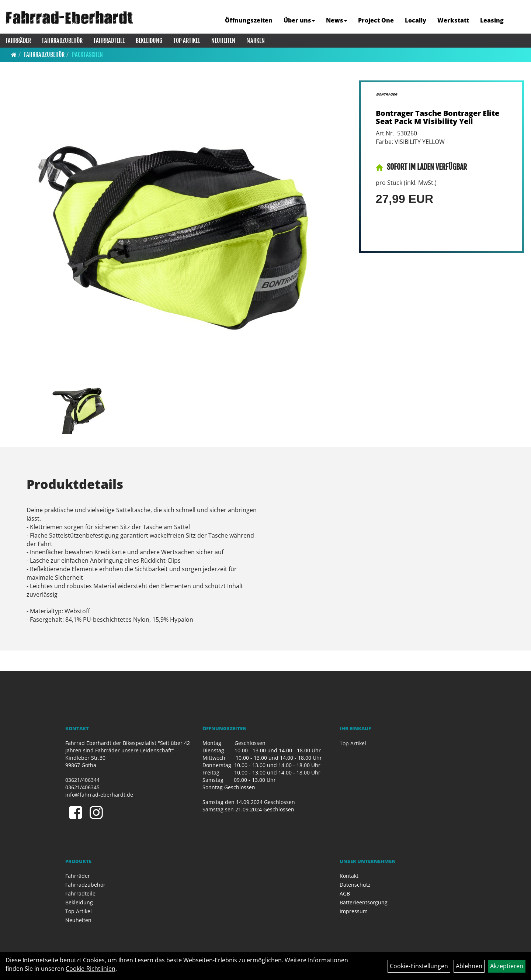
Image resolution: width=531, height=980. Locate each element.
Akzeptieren (507, 966)
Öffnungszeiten (249, 20)
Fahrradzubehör (62, 41)
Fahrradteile (109, 41)
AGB (345, 893)
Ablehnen (469, 966)
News (336, 20)
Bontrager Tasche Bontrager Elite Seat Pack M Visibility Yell (438, 117)
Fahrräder (18, 41)
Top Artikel (187, 41)
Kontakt (349, 876)
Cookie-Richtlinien (91, 969)
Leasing (492, 20)
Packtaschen (87, 55)
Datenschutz (355, 885)
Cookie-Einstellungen (419, 966)
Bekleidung (149, 41)
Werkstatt (453, 20)
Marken (256, 41)
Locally (416, 20)
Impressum (354, 911)
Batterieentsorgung (364, 902)
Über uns (299, 20)
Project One (376, 20)
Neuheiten (223, 41)
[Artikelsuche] (517, 21)
